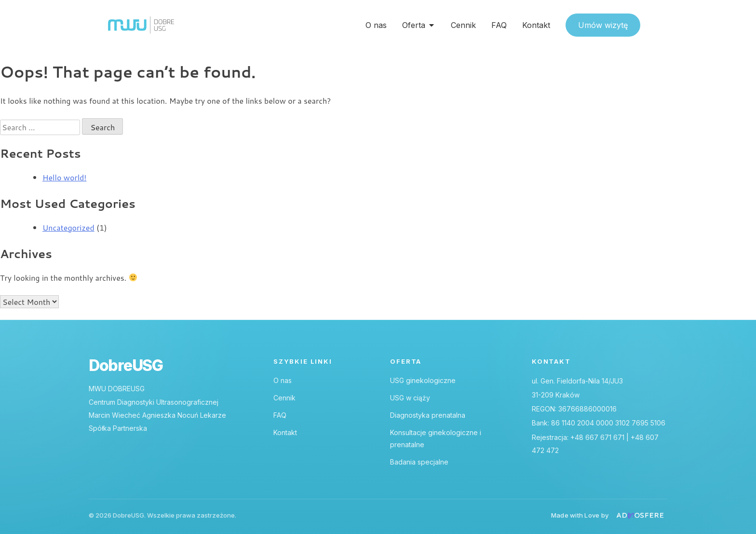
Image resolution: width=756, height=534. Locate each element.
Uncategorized (68, 227)
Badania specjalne (419, 462)
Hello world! (64, 177)
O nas (283, 380)
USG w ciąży (410, 398)
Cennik (284, 398)
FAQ (280, 415)
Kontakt (285, 432)
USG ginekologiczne (423, 380)
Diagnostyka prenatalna (428, 415)
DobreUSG (126, 366)
